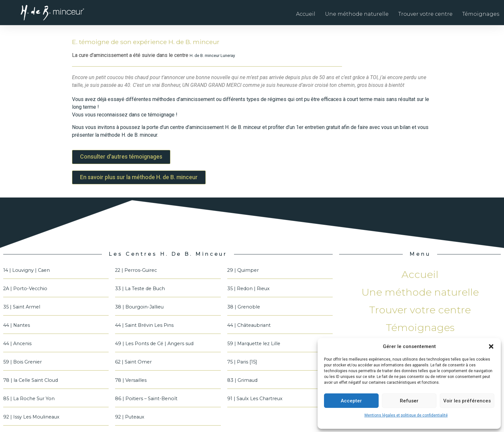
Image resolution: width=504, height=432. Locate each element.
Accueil (306, 14)
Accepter (351, 401)
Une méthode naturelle (357, 14)
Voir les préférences (467, 401)
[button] (491, 346)
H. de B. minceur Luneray (212, 55)
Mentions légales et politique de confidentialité (406, 415)
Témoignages (481, 14)
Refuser (409, 401)
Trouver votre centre (425, 14)
